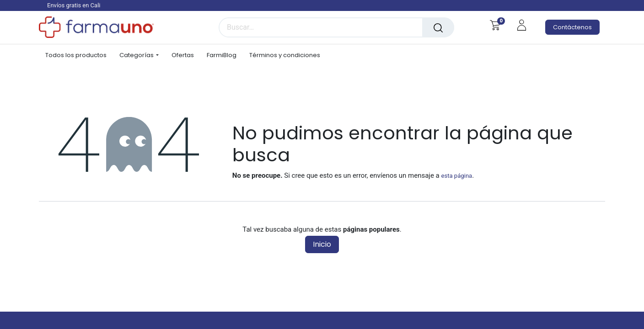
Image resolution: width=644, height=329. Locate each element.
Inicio (322, 244)
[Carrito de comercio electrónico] (495, 25)
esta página (456, 176)
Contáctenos (572, 27)
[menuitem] (79, 55)
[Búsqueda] (438, 27)
